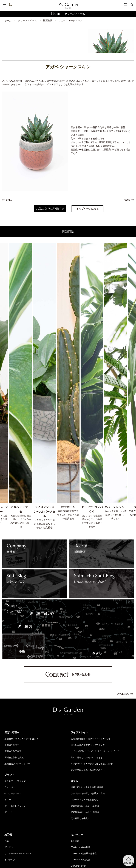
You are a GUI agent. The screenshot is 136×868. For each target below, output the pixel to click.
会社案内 (75, 841)
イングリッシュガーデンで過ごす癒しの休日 (92, 764)
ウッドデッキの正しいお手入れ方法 (88, 793)
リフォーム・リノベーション (18, 853)
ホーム (8, 20)
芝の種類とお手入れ (80, 818)
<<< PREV (7, 200)
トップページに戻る (87, 209)
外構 (7, 841)
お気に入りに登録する (50, 209)
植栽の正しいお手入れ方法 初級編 (87, 787)
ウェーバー (10, 787)
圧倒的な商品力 (12, 745)
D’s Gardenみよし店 (80, 860)
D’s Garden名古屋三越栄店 (84, 853)
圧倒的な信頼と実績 (14, 757)
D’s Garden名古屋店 (80, 847)
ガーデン (9, 847)
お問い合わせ (68, 674)
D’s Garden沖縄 (78, 866)
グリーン (9, 812)
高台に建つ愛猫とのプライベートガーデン (91, 739)
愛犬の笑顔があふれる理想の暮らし (88, 770)
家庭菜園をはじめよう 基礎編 (85, 806)
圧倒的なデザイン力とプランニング (21, 739)
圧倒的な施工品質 (13, 751)
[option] (44, 386)
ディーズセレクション (15, 806)
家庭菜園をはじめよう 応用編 (85, 812)
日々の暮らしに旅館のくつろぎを (87, 757)
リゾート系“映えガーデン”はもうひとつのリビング (95, 751)
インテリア (10, 860)
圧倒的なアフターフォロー (17, 764)
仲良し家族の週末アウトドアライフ (88, 745)
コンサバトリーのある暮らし (84, 799)
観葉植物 (48, 20)
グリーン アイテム (27, 20)
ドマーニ (9, 799)
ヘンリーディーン (13, 793)
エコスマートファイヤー (16, 781)
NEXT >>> (129, 200)
